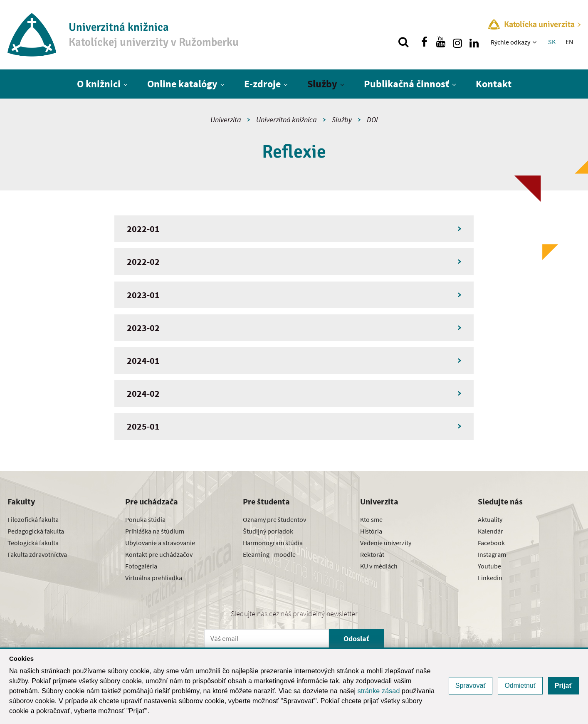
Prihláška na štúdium (155, 531)
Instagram (492, 554)
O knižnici (99, 84)
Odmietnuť (520, 686)
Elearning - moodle (269, 554)
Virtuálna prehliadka (154, 578)
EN (569, 42)
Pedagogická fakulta (36, 531)
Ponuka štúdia (145, 519)
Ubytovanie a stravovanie (160, 543)
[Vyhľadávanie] (403, 42)
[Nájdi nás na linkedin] (474, 42)
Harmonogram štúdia (273, 543)
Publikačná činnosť (406, 84)
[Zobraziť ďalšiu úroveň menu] (535, 42)
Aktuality (490, 519)
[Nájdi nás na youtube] (441, 42)
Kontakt (494, 84)
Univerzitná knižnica (287, 120)
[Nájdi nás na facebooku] (424, 42)
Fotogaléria (141, 566)
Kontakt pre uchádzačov (159, 554)
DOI (372, 120)
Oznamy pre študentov (274, 519)
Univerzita (226, 120)
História (371, 531)
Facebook (491, 543)
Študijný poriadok (268, 531)
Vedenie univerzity (386, 543)
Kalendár (490, 531)
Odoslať (356, 639)
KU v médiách (379, 566)
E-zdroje (262, 84)
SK (552, 42)
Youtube (489, 566)
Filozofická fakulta (33, 519)
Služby (322, 84)
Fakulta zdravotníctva (37, 554)
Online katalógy (182, 84)
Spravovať (471, 686)
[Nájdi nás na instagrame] (457, 42)
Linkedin (490, 578)
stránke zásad (379, 691)
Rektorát (372, 554)
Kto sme (371, 519)
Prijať (563, 686)
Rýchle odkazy (510, 42)
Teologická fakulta (33, 543)
